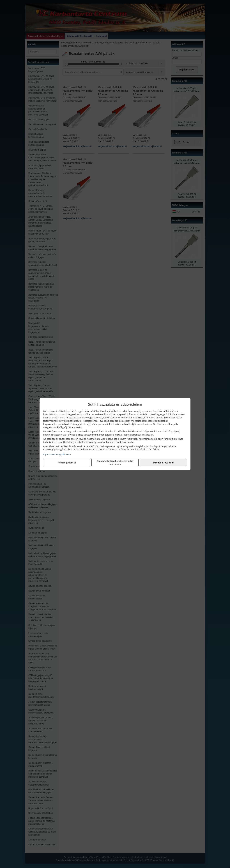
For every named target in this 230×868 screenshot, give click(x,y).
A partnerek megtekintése (57, 454)
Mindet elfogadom (163, 463)
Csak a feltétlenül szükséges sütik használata (115, 463)
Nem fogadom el (67, 463)
